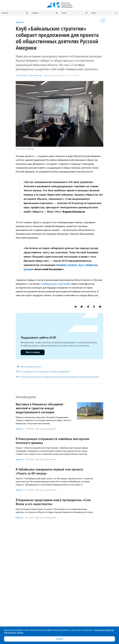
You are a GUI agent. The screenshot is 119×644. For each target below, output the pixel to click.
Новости (20, 22)
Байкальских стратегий (56, 284)
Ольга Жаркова (35, 75)
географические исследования (35, 371)
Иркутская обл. (35, 367)
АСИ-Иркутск (21, 75)
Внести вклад (33, 352)
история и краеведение (60, 371)
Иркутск (24, 367)
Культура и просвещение (55, 75)
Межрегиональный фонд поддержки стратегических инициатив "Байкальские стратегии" (60, 377)
